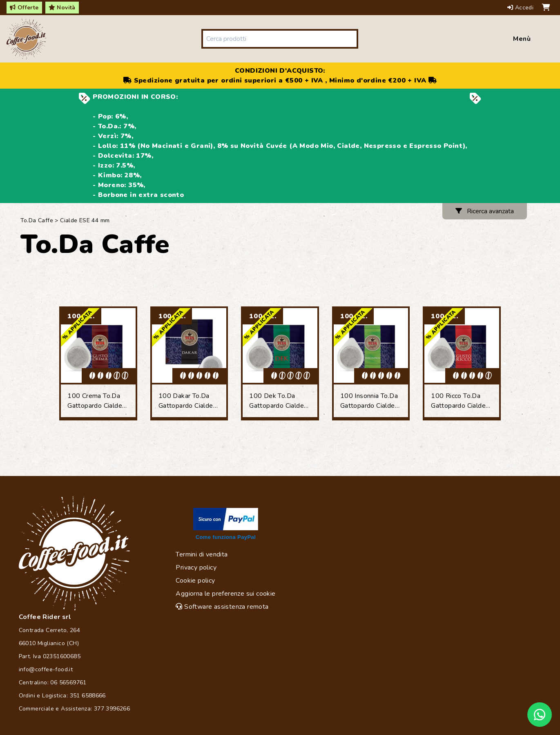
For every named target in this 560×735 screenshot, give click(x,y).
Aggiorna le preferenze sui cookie (225, 594)
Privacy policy (196, 567)
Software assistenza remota (222, 607)
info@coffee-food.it (46, 669)
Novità (62, 8)
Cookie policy (195, 581)
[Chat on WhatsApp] (540, 715)
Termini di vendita (202, 554)
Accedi (521, 8)
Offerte (24, 8)
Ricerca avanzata (485, 211)
